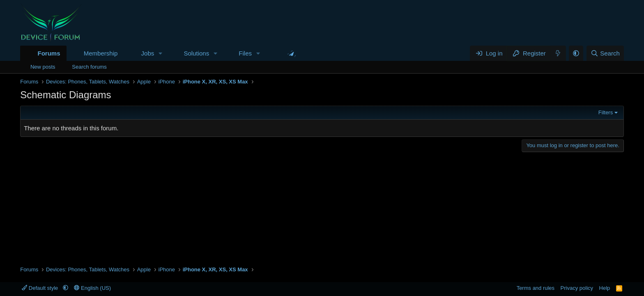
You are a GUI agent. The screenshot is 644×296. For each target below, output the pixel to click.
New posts (43, 67)
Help (605, 288)
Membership (101, 53)
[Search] (605, 53)
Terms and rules (536, 288)
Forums (49, 53)
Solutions (196, 53)
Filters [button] (606, 112)
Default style (41, 288)
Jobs (148, 53)
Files (245, 53)
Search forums (89, 67)
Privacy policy (577, 288)
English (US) (92, 288)
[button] (161, 53)
